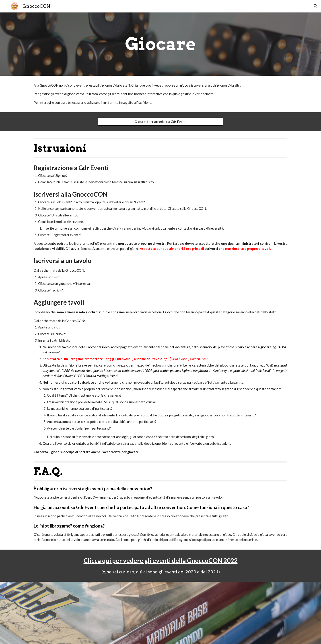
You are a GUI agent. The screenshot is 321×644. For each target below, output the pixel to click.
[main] (160, 44)
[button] (316, 6)
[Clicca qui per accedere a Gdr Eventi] (160, 122)
